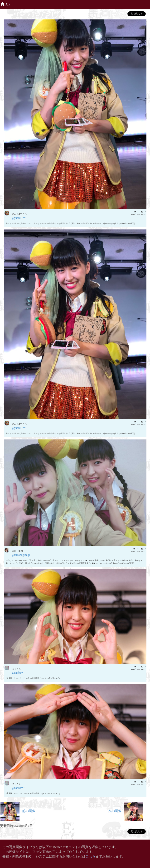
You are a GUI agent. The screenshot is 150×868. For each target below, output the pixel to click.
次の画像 (126, 811)
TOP (5, 4)
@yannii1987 (19, 217)
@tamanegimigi (21, 555)
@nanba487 (18, 672)
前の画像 (18, 811)
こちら (91, 856)
